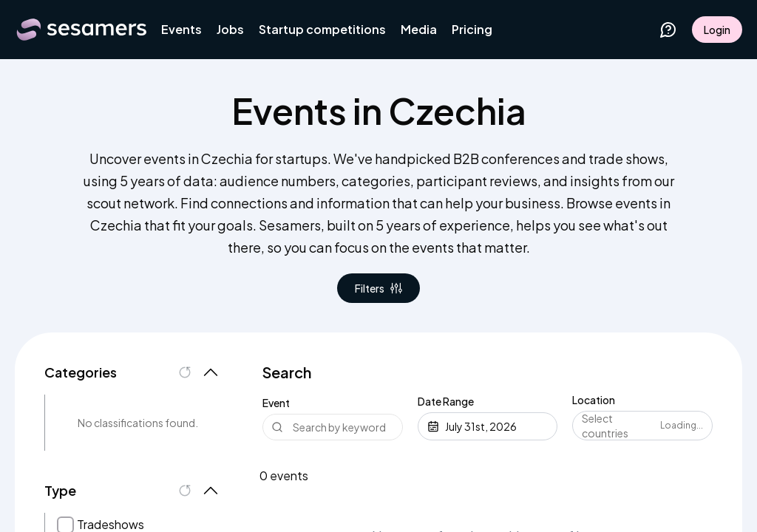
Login (717, 30)
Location (594, 400)
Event (276, 403)
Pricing (472, 29)
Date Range (446, 401)
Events (181, 29)
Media (419, 29)
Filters (378, 288)
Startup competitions (322, 29)
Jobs (230, 29)
